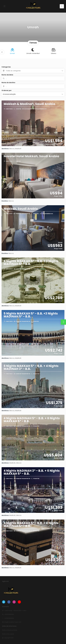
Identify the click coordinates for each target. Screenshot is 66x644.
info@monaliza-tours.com (13, 622)
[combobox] (33, 86)
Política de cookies (8, 634)
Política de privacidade (10, 630)
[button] (2, 52)
